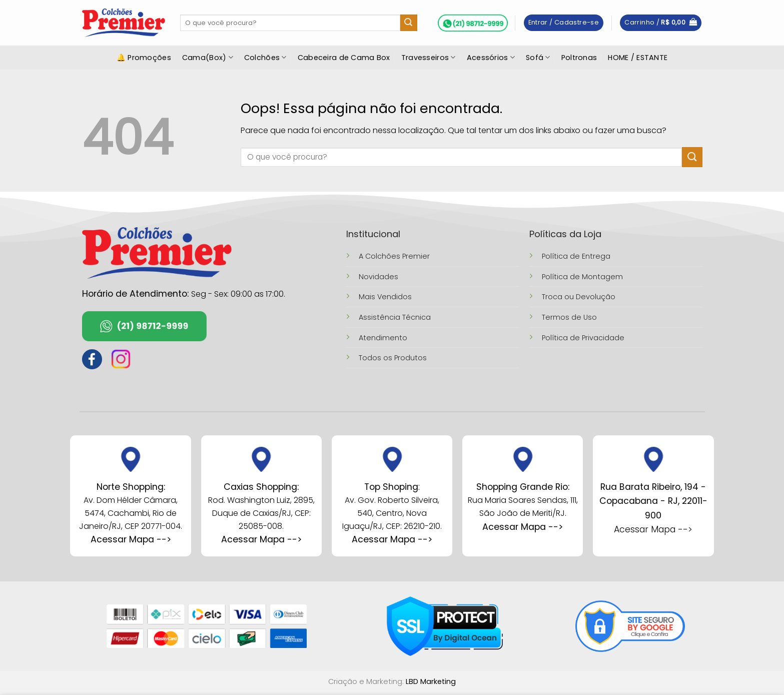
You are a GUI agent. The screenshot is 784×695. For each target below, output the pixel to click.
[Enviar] (409, 23)
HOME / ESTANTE (638, 58)
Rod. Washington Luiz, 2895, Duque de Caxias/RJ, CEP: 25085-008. (261, 513)
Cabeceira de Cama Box (344, 58)
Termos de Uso (569, 317)
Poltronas (579, 58)
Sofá (538, 58)
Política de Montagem (582, 277)
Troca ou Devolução (579, 297)
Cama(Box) (208, 58)
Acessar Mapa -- (259, 539)
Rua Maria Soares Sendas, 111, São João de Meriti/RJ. (523, 500)
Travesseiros (429, 58)
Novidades (378, 277)
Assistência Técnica (395, 317)
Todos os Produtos (393, 358)
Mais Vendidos (385, 297)
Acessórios (491, 58)
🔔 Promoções (144, 58)
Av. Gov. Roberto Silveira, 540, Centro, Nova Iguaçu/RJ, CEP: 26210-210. (392, 513)
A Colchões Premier (394, 256)
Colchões (265, 58)
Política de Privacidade (583, 338)
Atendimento (383, 338)
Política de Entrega (576, 256)
